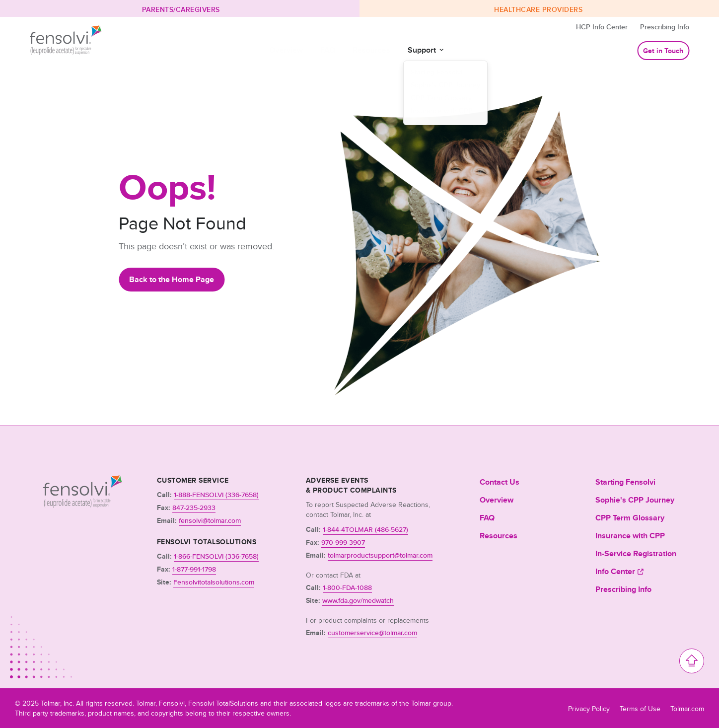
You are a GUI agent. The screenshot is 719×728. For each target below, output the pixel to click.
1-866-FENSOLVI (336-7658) (216, 556)
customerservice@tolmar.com (372, 633)
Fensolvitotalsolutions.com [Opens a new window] (214, 582)
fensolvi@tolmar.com (210, 521)
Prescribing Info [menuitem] (623, 589)
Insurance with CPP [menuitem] (630, 536)
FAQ (328, 50)
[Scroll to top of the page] (692, 661)
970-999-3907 (343, 543)
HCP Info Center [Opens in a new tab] (602, 27)
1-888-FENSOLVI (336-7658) (216, 495)
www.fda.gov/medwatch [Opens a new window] (358, 601)
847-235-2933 (194, 508)
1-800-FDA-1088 (347, 588)
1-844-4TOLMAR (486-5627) (365, 530)
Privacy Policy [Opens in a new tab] (589, 709)
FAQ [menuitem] (487, 518)
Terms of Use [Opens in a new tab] (640, 709)
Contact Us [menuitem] (500, 482)
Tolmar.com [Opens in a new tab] (687, 709)
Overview (286, 50)
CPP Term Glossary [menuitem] (630, 518)
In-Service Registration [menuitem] (636, 554)
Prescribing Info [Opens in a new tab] (665, 27)
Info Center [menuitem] (615, 572)
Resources (371, 50)
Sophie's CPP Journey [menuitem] (635, 500)
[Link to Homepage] (83, 505)
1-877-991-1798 (194, 569)
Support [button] (422, 50)
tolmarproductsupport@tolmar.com (380, 555)
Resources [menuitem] (499, 536)
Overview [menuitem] (497, 500)
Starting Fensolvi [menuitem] (625, 482)
